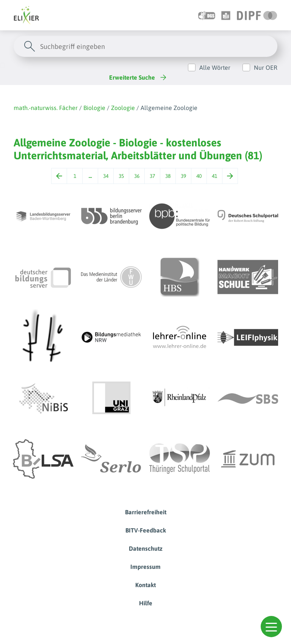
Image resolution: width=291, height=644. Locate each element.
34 (106, 176)
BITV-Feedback (146, 530)
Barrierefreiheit (146, 512)
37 (152, 176)
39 (183, 176)
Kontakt (145, 585)
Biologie (94, 108)
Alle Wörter (215, 68)
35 (121, 176)
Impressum (145, 567)
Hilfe (146, 603)
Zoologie (123, 108)
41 (214, 176)
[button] (271, 627)
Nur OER (266, 68)
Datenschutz (146, 548)
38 (168, 176)
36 (137, 176)
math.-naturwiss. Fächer (46, 108)
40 (199, 176)
